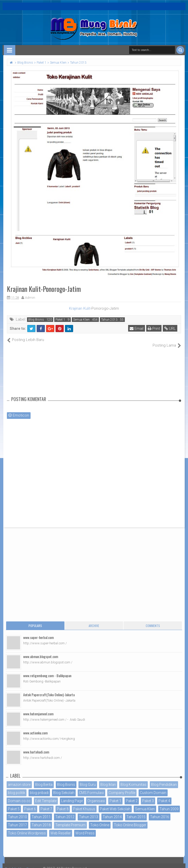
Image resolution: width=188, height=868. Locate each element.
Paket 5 (14, 803)
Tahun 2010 (17, 812)
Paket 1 (60, 320)
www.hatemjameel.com (38, 708)
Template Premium (70, 820)
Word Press (85, 828)
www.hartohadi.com (36, 746)
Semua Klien (81, 320)
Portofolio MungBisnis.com (28, 863)
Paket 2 (132, 795)
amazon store (19, 779)
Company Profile (122, 787)
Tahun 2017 (17, 820)
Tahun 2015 (136, 812)
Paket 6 (30, 803)
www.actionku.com (35, 727)
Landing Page (72, 795)
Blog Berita (44, 779)
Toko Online (100, 820)
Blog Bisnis (36, 320)
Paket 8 (63, 803)
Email (138, 329)
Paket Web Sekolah (115, 803)
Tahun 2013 (109, 320)
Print (155, 329)
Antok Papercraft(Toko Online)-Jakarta (49, 689)
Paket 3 (148, 795)
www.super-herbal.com (38, 632)
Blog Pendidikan (164, 779)
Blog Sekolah (64, 787)
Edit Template (46, 795)
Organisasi (96, 795)
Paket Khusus (84, 803)
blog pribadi (39, 787)
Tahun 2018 (41, 820)
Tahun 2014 (112, 812)
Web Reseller (61, 828)
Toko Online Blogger (130, 820)
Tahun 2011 (41, 812)
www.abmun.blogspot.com (41, 651)
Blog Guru (88, 779)
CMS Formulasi (91, 787)
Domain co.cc (19, 795)
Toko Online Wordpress (27, 828)
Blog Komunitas (133, 779)
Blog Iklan (108, 779)
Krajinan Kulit (80, 308)
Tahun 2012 (65, 812)
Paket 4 (164, 795)
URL (171, 329)
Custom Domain (153, 787)
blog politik (17, 787)
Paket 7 (46, 803)
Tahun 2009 (169, 803)
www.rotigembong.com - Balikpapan (47, 670)
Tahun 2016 (160, 812)
